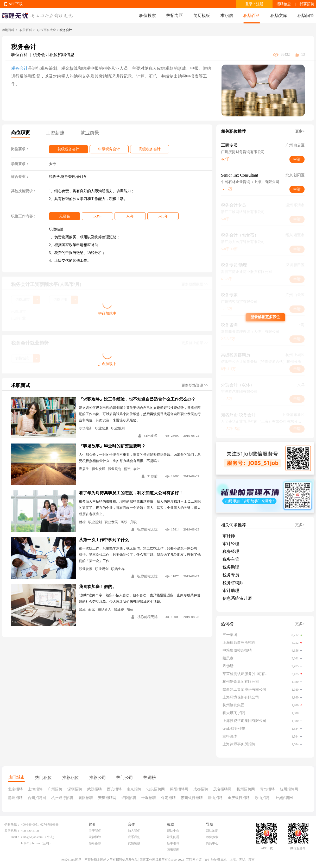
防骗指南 (173, 850)
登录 (249, 4)
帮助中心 (173, 831)
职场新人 (104, 610)
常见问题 (173, 837)
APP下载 (16, 4)
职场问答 (306, 15)
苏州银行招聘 (192, 798)
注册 (260, 4)
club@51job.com (32, 837)
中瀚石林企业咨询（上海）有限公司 (250, 182)
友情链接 (134, 843)
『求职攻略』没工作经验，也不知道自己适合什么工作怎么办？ (137, 399)
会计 (137, 469)
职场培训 (86, 428)
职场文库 (279, 15)
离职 (124, 522)
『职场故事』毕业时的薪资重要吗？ (112, 446)
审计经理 (231, 544)
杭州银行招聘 (62, 798)
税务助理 (231, 567)
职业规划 (118, 428)
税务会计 (20, 68)
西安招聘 (114, 789)
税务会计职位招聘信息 (54, 55)
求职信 (227, 15)
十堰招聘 (149, 798)
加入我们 (134, 831)
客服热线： (12, 831)
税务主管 (231, 559)
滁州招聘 (15, 798)
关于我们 (95, 831)
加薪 (130, 610)
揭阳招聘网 (179, 789)
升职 (133, 522)
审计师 (229, 536)
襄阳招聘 (86, 798)
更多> (300, 131)
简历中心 (212, 843)
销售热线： (12, 825)
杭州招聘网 (289, 789)
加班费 (119, 610)
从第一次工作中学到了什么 (104, 540)
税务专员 (231, 575)
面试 (92, 610)
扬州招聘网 (246, 789)
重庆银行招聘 (239, 798)
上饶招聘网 (284, 798)
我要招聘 (307, 4)
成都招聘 (201, 789)
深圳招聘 (75, 789)
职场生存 (118, 569)
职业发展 (102, 428)
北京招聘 (15, 789)
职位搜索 (148, 15)
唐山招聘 (215, 798)
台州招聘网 (37, 798)
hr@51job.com (30, 843)
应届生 (84, 469)
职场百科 (252, 15)
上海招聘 (35, 789)
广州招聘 (55, 789)
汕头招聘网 (156, 789)
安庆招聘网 (107, 798)
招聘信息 (284, 4)
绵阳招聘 (129, 798)
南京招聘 (134, 789)
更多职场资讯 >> (195, 385)
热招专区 (175, 15)
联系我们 (134, 837)
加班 (82, 610)
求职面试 (21, 385)
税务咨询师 (233, 583)
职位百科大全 (47, 30)
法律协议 (95, 837)
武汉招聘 (94, 789)
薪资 (127, 469)
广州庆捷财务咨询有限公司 (243, 152)
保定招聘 (168, 798)
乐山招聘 (262, 798)
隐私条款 (95, 843)
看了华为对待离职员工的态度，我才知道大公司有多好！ (131, 493)
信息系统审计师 (237, 598)
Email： (15, 837)
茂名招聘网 (222, 789)
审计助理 (231, 591)
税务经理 (231, 551)
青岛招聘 (267, 789)
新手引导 (173, 843)
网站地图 (212, 831)
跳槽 (82, 522)
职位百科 (26, 30)
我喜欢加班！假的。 (98, 587)
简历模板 (202, 15)
